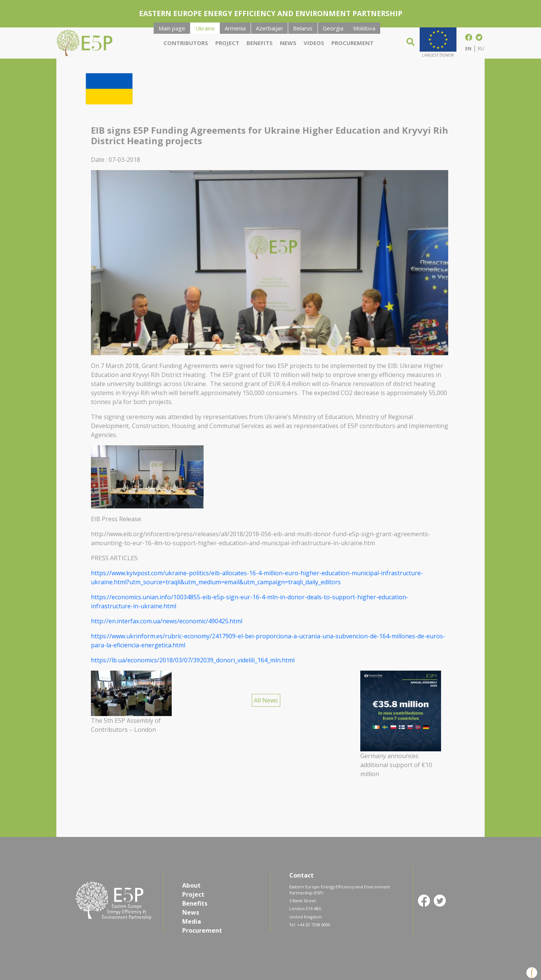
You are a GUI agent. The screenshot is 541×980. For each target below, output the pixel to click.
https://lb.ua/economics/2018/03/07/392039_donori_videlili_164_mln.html (193, 660)
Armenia (235, 28)
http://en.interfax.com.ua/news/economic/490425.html (167, 621)
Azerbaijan (269, 28)
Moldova (364, 28)
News (288, 43)
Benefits (260, 43)
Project (227, 43)
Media (192, 921)
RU (481, 48)
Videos (314, 43)
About (191, 885)
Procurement (352, 43)
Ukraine (205, 28)
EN (468, 48)
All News (266, 700)
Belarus (303, 28)
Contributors (186, 43)
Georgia (333, 28)
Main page (172, 28)
